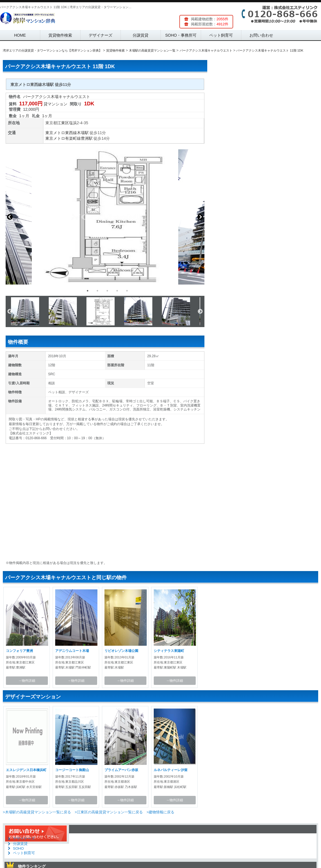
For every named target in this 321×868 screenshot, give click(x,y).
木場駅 (83, 133)
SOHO (18, 848)
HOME (20, 35)
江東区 (63, 123)
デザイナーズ (101, 35)
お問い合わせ (261, 35)
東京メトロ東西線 (61, 133)
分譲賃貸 (141, 35)
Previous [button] (10, 217)
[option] (105, 217)
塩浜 (73, 123)
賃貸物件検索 (60, 35)
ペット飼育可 (221, 35)
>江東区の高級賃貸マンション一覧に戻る (109, 812)
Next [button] (200, 217)
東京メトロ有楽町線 (63, 138)
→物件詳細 (27, 681)
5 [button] (127, 291)
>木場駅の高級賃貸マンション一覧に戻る (37, 812)
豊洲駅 (87, 138)
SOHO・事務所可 (181, 35)
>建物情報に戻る (160, 812)
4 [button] (117, 291)
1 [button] (88, 291)
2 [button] (97, 291)
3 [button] (107, 291)
